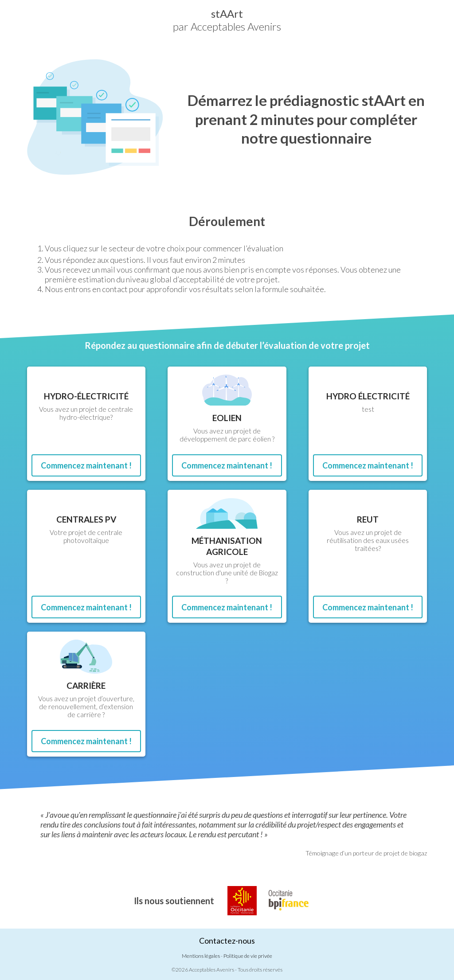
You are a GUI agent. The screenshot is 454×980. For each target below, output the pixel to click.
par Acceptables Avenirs (227, 20)
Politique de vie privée (248, 956)
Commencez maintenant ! (86, 465)
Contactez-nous (227, 941)
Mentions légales (201, 956)
